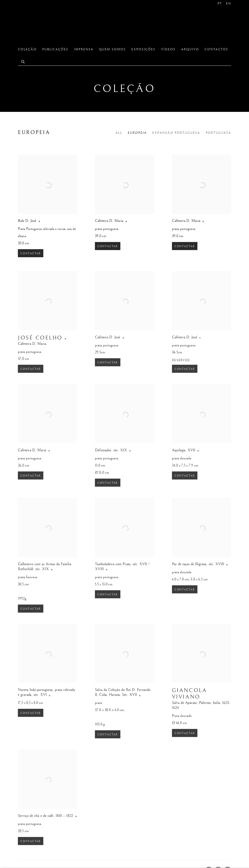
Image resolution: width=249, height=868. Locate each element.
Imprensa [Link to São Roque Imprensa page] (84, 49)
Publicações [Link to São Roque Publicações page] (55, 49)
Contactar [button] (31, 259)
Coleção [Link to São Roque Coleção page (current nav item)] (27, 49)
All (119, 133)
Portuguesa (218, 133)
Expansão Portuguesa (176, 133)
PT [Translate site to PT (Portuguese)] (220, 4)
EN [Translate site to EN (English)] (229, 4)
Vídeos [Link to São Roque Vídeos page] (168, 49)
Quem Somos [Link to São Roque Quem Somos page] (112, 49)
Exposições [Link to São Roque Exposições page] (143, 49)
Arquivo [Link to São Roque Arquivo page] (190, 49)
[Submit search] (23, 61)
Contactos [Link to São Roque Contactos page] (216, 49)
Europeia (34, 132)
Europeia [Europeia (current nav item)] (137, 133)
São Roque (33, 26)
